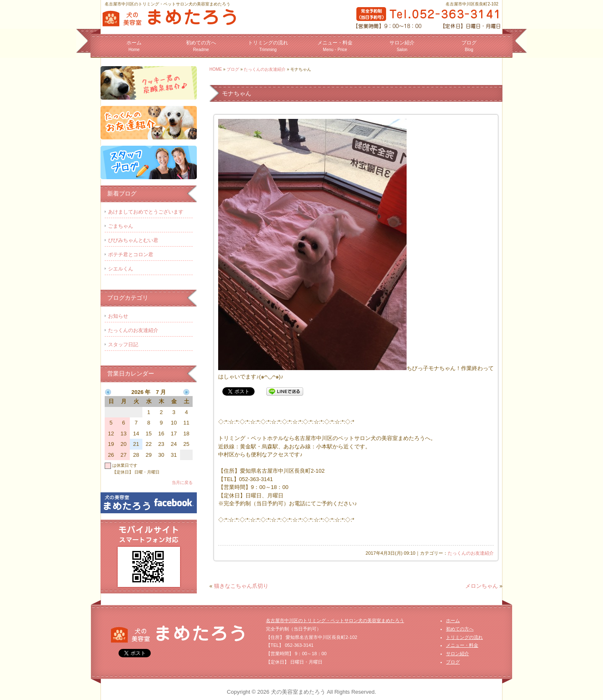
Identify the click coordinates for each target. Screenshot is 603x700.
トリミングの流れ (268, 46)
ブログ (469, 46)
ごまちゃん (121, 226)
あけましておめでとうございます (146, 212)
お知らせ (118, 316)
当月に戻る (182, 483)
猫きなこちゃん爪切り (241, 586)
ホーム (134, 46)
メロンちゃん (482, 586)
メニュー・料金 (335, 46)
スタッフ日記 (123, 345)
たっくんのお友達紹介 (265, 69)
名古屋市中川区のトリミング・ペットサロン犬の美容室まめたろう (335, 620)
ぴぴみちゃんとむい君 (133, 240)
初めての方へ (201, 46)
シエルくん (121, 269)
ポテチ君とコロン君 (131, 255)
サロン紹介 (402, 46)
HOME (216, 69)
